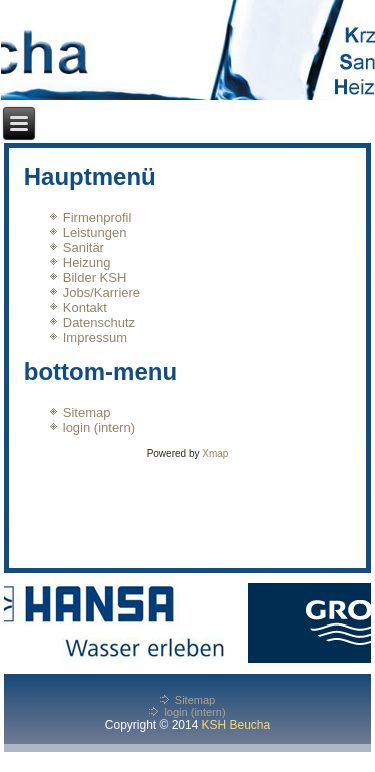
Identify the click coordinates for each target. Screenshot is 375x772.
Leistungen (95, 232)
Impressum (95, 337)
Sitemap (87, 412)
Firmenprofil (97, 217)
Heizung (87, 262)
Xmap (215, 453)
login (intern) (99, 427)
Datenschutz (99, 322)
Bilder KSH (95, 277)
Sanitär (83, 247)
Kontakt (85, 307)
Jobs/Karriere (101, 292)
